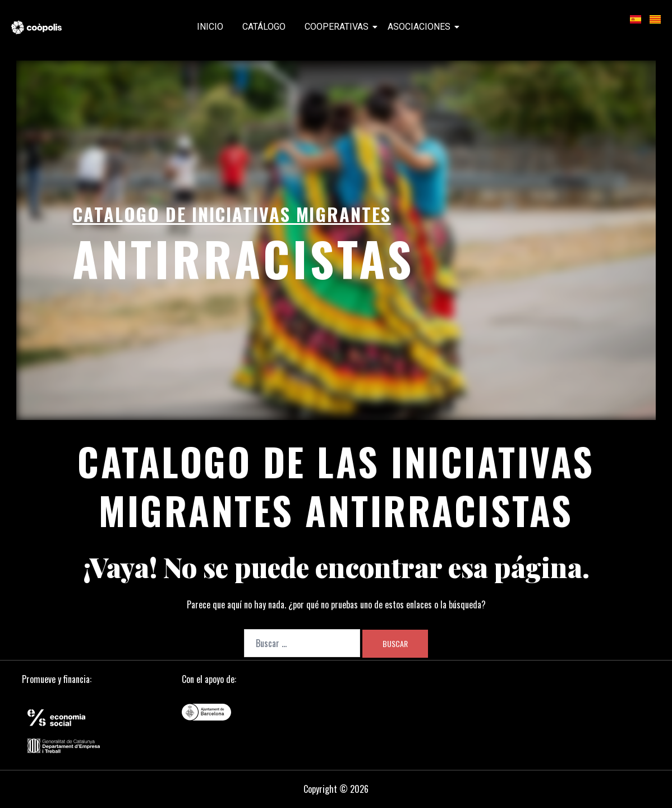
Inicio (210, 27)
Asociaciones (421, 27)
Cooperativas (339, 27)
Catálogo (264, 27)
